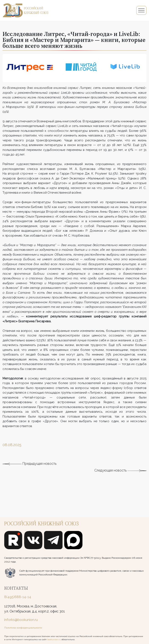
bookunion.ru (54, 639)
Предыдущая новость (29, 465)
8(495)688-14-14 (18, 597)
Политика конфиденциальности (23, 628)
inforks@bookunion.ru (21, 620)
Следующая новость (120, 472)
